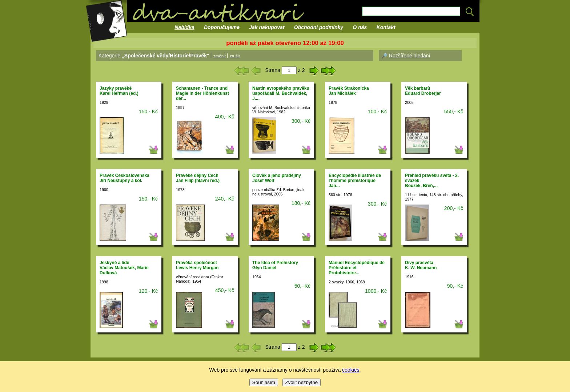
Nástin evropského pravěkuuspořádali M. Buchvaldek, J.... (281, 93)
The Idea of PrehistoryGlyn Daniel (275, 265)
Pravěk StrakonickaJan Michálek (349, 91)
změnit (220, 56)
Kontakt (386, 27)
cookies (351, 370)
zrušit (235, 56)
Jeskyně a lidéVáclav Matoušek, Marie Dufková (124, 268)
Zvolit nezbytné (302, 382)
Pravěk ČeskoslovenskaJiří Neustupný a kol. (125, 178)
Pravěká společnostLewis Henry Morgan (197, 265)
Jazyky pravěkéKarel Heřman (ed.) (119, 91)
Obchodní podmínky (319, 27)
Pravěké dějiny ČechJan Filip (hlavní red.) (198, 178)
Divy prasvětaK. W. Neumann (421, 265)
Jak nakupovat (267, 27)
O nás (360, 27)
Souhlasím (264, 382)
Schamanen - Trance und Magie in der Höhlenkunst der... (202, 93)
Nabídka (184, 27)
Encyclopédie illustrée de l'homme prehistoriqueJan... (355, 181)
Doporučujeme (222, 27)
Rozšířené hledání (410, 56)
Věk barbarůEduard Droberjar (423, 91)
